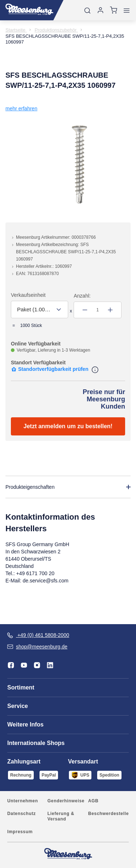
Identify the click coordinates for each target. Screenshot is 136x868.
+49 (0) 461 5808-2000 (38, 635)
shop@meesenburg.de (37, 647)
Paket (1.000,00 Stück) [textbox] (34, 309)
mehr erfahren (21, 108)
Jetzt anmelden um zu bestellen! (68, 426)
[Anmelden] (100, 10)
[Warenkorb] (114, 10)
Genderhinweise (66, 801)
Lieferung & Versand (61, 816)
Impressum (20, 832)
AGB (93, 801)
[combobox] (40, 310)
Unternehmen (23, 801)
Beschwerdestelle (108, 814)
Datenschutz (22, 814)
